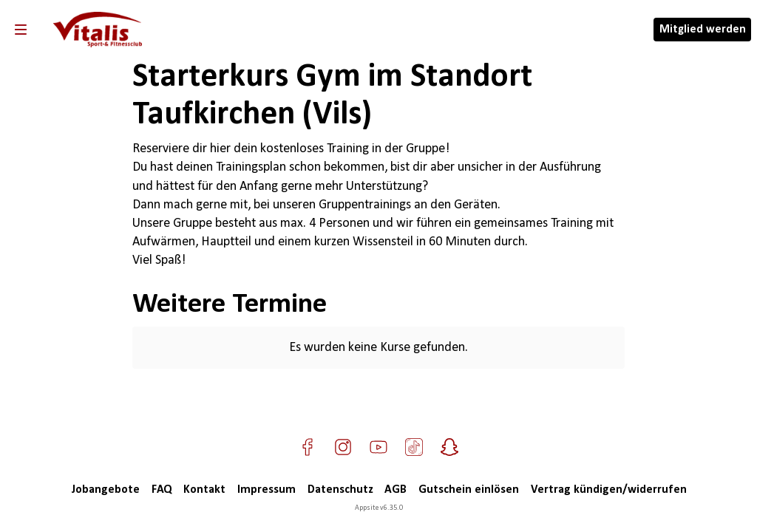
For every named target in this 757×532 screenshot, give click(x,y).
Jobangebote (105, 490)
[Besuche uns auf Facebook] (308, 447)
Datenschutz (340, 490)
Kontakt (204, 490)
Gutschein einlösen (469, 490)
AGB (396, 490)
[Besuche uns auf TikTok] (414, 447)
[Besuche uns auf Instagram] (343, 447)
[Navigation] (21, 30)
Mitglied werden (703, 30)
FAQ (162, 490)
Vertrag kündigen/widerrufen (609, 490)
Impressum (267, 490)
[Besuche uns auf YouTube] (378, 447)
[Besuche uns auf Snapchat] (449, 447)
